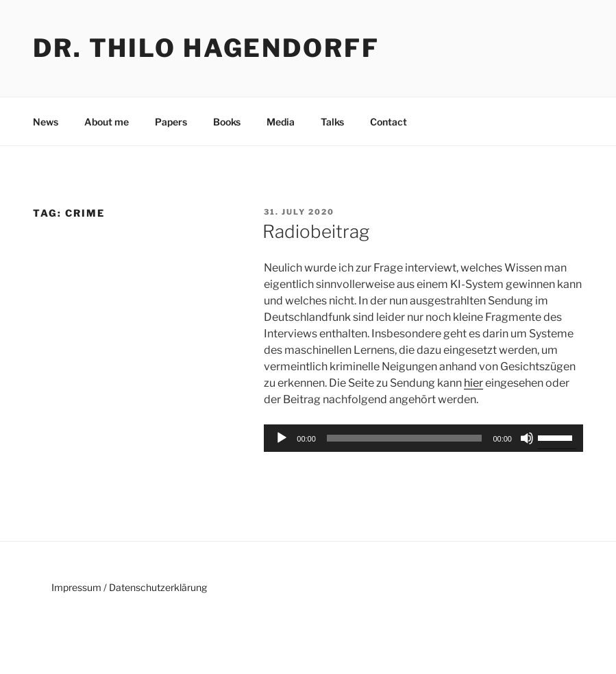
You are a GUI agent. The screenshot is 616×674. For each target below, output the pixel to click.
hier (473, 383)
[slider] (405, 438)
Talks (332, 122)
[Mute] (527, 438)
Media (281, 122)
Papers (171, 122)
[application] (423, 438)
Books (227, 122)
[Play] (282, 438)
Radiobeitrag (316, 231)
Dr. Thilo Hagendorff (206, 48)
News (46, 122)
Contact (389, 122)
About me (107, 122)
